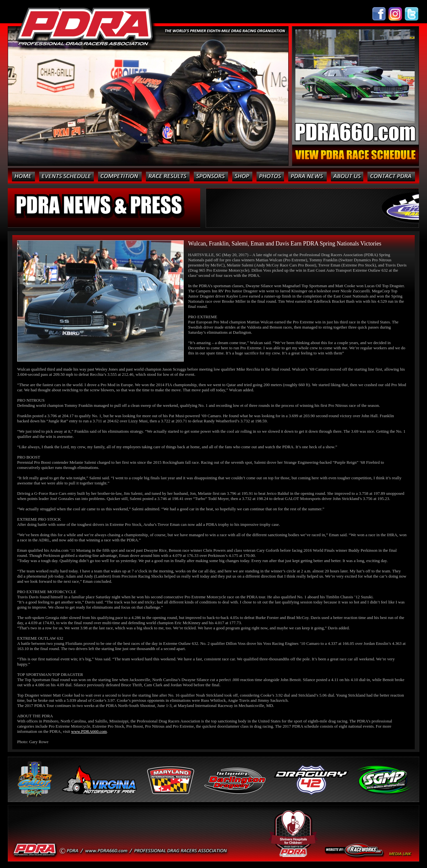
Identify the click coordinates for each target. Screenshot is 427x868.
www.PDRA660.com (89, 731)
